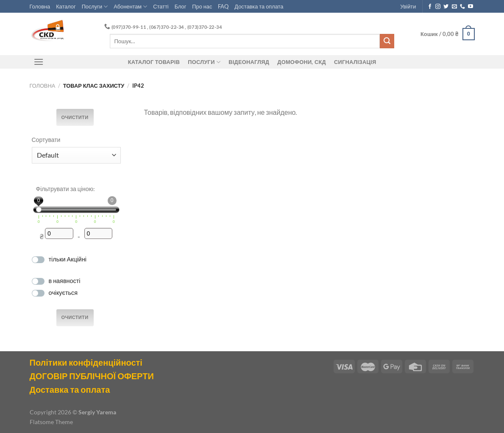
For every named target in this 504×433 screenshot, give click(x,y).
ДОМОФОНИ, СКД (302, 62)
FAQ (223, 6)
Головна (40, 6)
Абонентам (130, 7)
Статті (161, 6)
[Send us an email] (454, 7)
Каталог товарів (154, 62)
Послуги (95, 7)
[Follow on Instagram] (438, 7)
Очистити (75, 117)
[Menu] (39, 62)
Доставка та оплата (259, 6)
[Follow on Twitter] (446, 7)
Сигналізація (355, 62)
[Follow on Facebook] (430, 7)
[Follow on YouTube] (471, 7)
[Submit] (387, 41)
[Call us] (462, 7)
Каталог (66, 6)
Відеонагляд (249, 62)
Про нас (202, 6)
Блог (181, 6)
